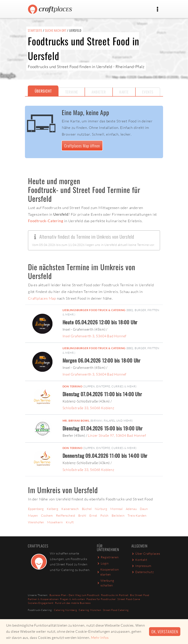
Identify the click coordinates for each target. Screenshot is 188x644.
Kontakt (139, 560)
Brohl (82, 516)
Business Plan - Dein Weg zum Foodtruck (74, 595)
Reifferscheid (66, 516)
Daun (144, 509)
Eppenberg (36, 509)
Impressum (141, 566)
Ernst (93, 516)
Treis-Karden (137, 516)
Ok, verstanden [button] (165, 631)
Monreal (117, 509)
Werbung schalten (106, 583)
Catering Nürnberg (66, 610)
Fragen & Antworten (72, 599)
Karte (124, 92)
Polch (104, 516)
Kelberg (53, 509)
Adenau (131, 509)
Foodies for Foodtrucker (101, 599)
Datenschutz (143, 572)
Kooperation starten (108, 572)
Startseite (35, 30)
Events (148, 92)
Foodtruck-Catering (46, 221)
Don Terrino (73, 386)
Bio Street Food (140, 595)
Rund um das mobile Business (73, 603)
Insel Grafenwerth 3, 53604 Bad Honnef (95, 336)
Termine (72, 92)
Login (103, 563)
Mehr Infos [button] (100, 637)
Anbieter (99, 92)
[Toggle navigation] (157, 9)
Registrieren (108, 557)
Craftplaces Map (42, 298)
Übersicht (43, 91)
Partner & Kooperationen (43, 599)
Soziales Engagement (41, 603)
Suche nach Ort (56, 30)
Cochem (47, 516)
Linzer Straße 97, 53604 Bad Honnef (117, 435)
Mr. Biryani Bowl (76, 421)
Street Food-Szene (129, 599)
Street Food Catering (116, 610)
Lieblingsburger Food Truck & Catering (94, 310)
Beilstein (118, 516)
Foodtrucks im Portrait (115, 595)
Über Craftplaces (146, 554)
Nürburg (101, 509)
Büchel (87, 509)
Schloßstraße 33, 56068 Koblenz (88, 408)
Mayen (33, 516)
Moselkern (55, 522)
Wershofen (36, 522)
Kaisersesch (70, 509)
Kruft (70, 522)
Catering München (90, 610)
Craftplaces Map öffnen (82, 146)
